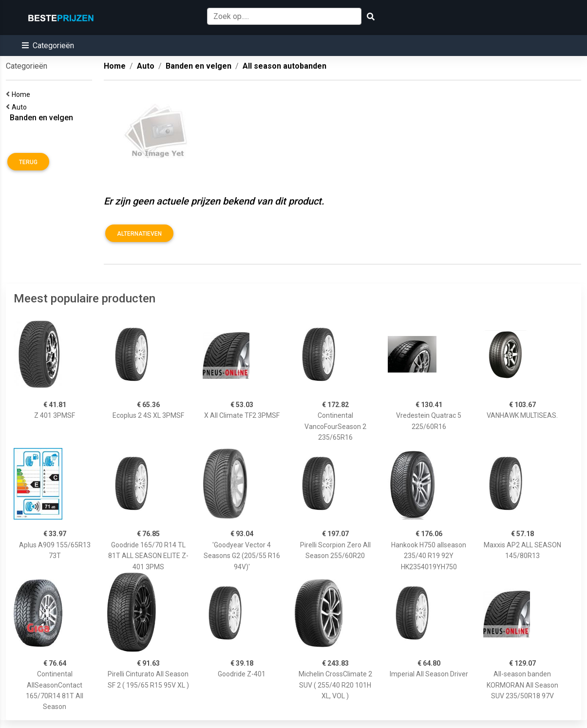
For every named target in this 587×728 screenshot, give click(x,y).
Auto (21, 107)
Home (22, 94)
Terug (28, 162)
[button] (48, 46)
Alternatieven (139, 234)
